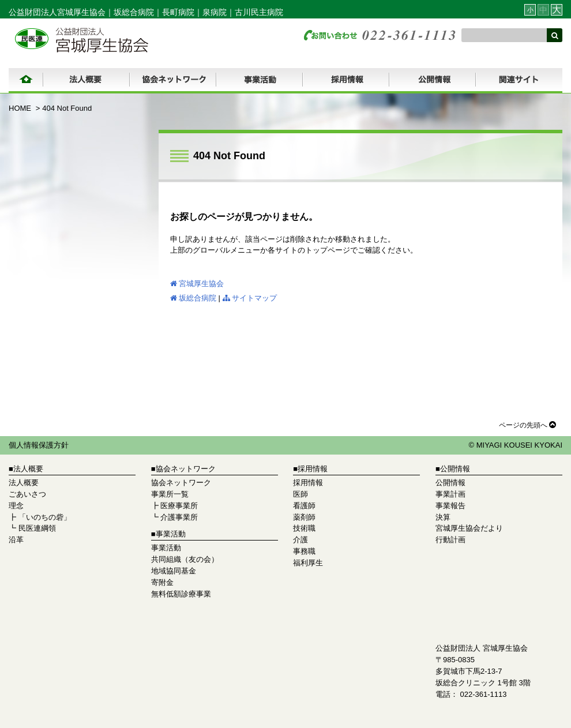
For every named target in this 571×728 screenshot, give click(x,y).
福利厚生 (308, 563)
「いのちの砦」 (45, 517)
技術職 (304, 528)
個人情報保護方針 (39, 445)
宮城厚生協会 (197, 284)
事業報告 (450, 506)
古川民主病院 (259, 12)
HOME (20, 108)
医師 (300, 494)
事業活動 (166, 548)
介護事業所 (179, 517)
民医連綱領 (37, 528)
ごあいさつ (27, 494)
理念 (16, 506)
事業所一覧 (170, 494)
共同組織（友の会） (185, 559)
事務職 (304, 551)
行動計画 (450, 540)
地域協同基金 (174, 571)
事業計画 (450, 494)
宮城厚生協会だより (469, 528)
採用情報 (308, 483)
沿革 (16, 540)
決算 (443, 517)
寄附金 (162, 582)
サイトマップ (250, 298)
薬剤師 (304, 517)
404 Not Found (67, 108)
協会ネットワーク (181, 483)
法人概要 (24, 483)
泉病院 (215, 12)
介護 (300, 540)
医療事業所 (179, 506)
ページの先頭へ (527, 425)
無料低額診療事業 (181, 594)
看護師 (304, 506)
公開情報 (450, 483)
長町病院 (178, 12)
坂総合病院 (134, 12)
